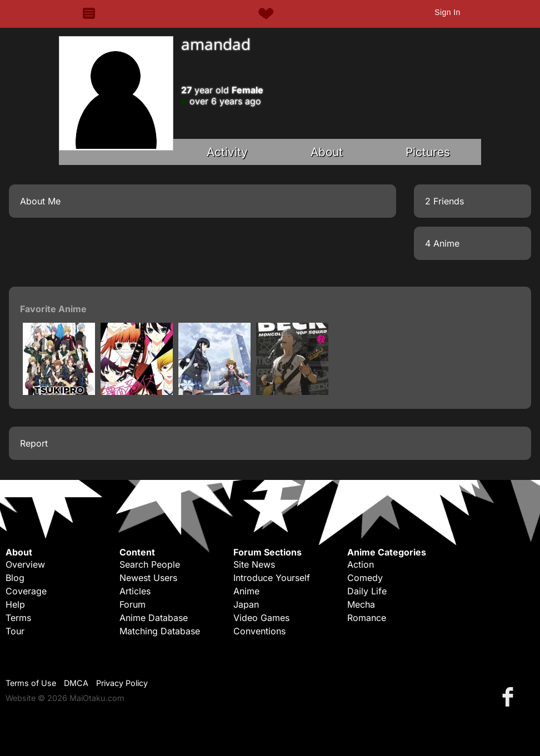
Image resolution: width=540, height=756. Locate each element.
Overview (25, 564)
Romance (367, 618)
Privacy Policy (122, 683)
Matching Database (160, 631)
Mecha (361, 604)
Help (15, 604)
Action (361, 564)
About (327, 152)
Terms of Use (31, 683)
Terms (18, 618)
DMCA (76, 683)
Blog (15, 578)
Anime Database (154, 618)
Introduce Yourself (272, 578)
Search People (150, 564)
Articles (135, 591)
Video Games (261, 618)
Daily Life (367, 591)
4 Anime (442, 243)
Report (34, 443)
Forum (132, 604)
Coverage (26, 591)
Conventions (259, 631)
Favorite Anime (53, 309)
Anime (246, 591)
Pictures (428, 152)
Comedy (365, 578)
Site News (254, 564)
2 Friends (444, 201)
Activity (227, 152)
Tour (15, 631)
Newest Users (148, 578)
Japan (246, 604)
